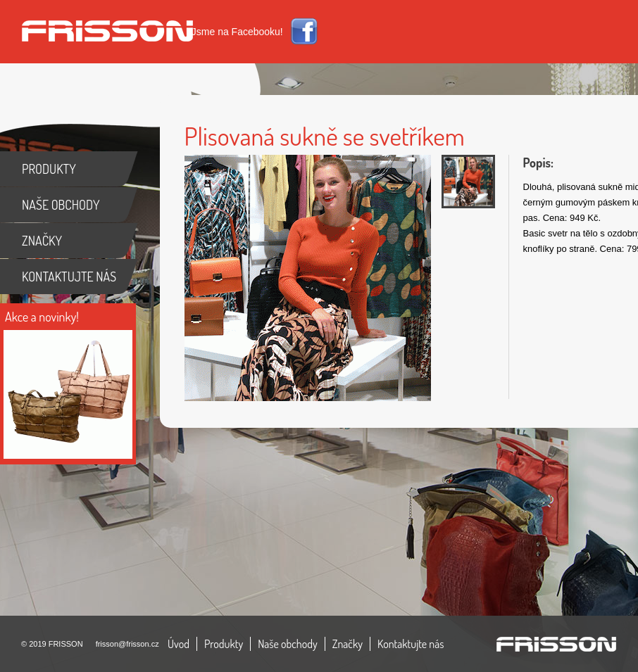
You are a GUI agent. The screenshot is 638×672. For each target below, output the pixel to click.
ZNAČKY (42, 241)
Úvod (179, 644)
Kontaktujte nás (411, 644)
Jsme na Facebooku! (237, 32)
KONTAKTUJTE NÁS (69, 277)
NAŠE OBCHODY (61, 205)
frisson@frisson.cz (127, 644)
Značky (348, 644)
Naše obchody (288, 644)
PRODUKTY (49, 169)
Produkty (224, 644)
